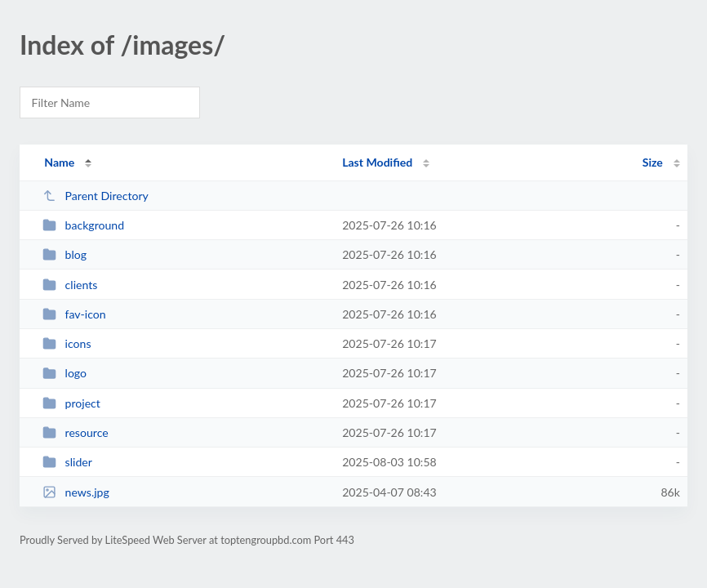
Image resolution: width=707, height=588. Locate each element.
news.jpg (76, 492)
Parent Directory (96, 196)
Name (59, 162)
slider (67, 462)
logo (64, 373)
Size (653, 162)
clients (70, 285)
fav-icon (74, 314)
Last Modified (377, 162)
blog (64, 254)
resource (76, 432)
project (71, 403)
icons (67, 343)
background (83, 225)
